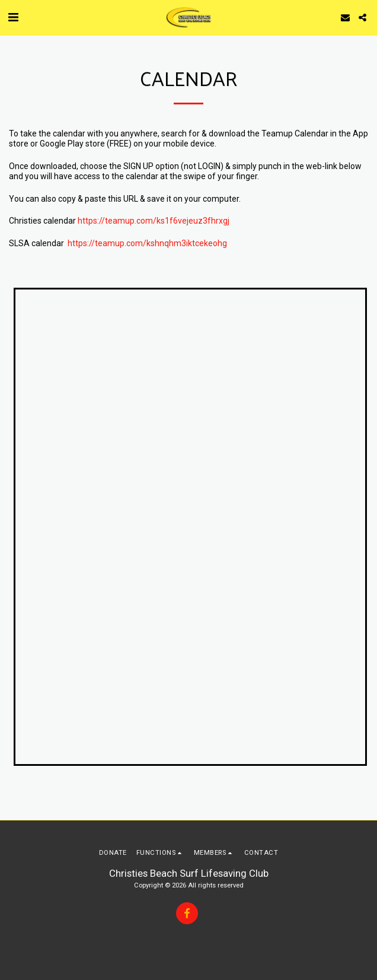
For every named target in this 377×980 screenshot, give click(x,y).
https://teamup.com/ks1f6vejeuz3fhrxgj (154, 221)
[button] (13, 17)
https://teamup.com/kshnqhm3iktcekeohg (147, 243)
